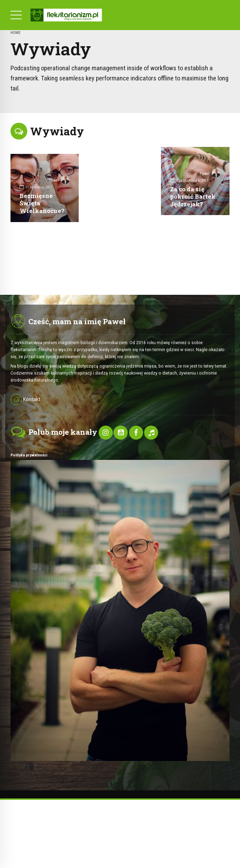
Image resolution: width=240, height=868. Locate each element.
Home (16, 33)
